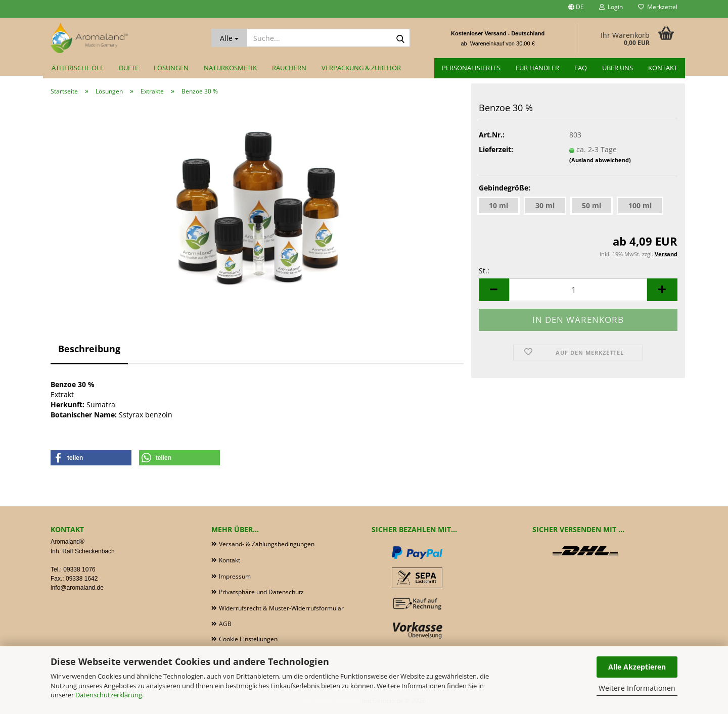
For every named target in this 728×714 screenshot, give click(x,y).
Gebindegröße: (505, 188)
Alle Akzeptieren (637, 667)
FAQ (581, 68)
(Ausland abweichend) (600, 160)
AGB (225, 624)
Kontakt (663, 68)
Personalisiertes (471, 68)
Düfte (129, 68)
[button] (576, 9)
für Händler (537, 68)
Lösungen (171, 68)
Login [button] (611, 7)
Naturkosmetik (230, 68)
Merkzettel (658, 7)
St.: (484, 271)
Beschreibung (89, 349)
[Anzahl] (578, 290)
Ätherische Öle (78, 68)
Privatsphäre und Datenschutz (261, 592)
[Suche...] (229, 38)
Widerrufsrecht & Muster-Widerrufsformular (281, 608)
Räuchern (289, 68)
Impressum (235, 576)
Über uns (618, 68)
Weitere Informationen (637, 688)
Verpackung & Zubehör (361, 68)
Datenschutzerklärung (109, 695)
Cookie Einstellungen (248, 639)
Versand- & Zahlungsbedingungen (267, 544)
